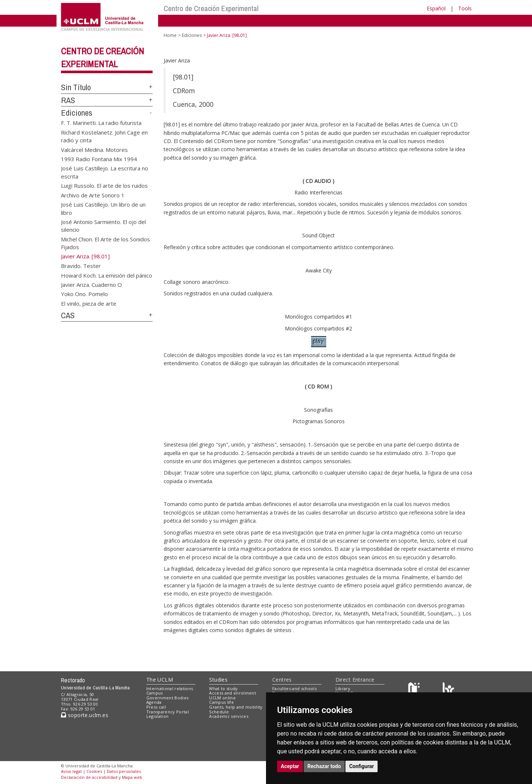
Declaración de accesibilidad (89, 777)
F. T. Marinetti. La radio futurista (101, 123)
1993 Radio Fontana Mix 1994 (99, 159)
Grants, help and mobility (236, 707)
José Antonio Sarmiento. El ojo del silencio (103, 226)
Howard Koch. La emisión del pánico (107, 275)
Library (343, 688)
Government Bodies (168, 698)
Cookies (94, 771)
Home (170, 35)
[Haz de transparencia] (415, 690)
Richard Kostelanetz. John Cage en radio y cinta (104, 136)
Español (436, 8)
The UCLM (160, 680)
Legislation (158, 716)
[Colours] (448, 690)
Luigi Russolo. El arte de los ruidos (104, 186)
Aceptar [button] (290, 766)
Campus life (221, 702)
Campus (155, 693)
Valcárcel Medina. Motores (94, 149)
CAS (68, 315)
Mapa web (132, 777)
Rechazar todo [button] (324, 766)
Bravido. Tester (81, 266)
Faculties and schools (294, 688)
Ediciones (77, 113)
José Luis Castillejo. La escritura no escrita (105, 172)
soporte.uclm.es (85, 715)
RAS (68, 100)
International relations (170, 688)
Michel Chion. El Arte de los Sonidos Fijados (105, 243)
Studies (218, 680)
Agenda (154, 702)
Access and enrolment (233, 693)
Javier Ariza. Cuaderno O (91, 284)
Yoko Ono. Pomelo (84, 294)
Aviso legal (71, 771)
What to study (223, 688)
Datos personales (124, 771)
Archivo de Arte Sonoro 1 (93, 195)
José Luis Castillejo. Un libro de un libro (103, 208)
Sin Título (76, 87)
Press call (156, 707)
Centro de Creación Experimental (211, 8)
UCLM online (222, 698)
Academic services (229, 716)
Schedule (219, 712)
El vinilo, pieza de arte (89, 303)
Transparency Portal (168, 712)
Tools (465, 8)
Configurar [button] (362, 766)
